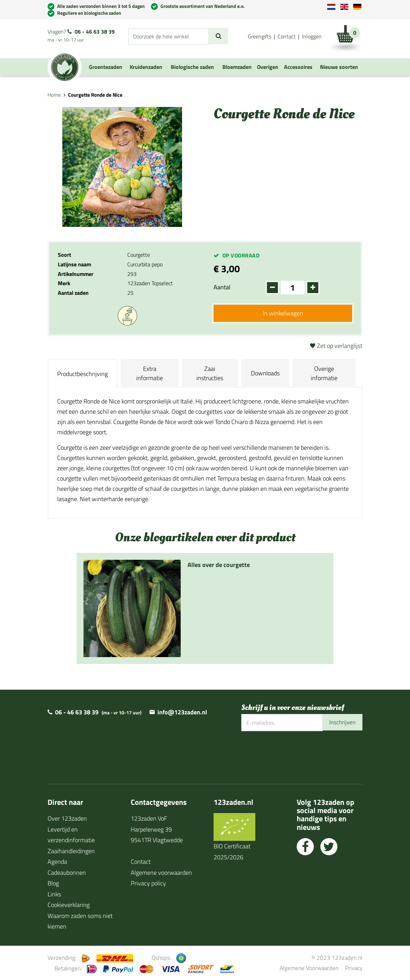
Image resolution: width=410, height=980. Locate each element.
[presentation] (293, 753)
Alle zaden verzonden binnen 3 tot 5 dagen (101, 6)
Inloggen (312, 36)
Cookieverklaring (69, 905)
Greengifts (260, 36)
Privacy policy (148, 883)
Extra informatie (150, 373)
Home (54, 95)
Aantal (222, 287)
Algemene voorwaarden (161, 873)
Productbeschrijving (82, 374)
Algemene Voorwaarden (309, 968)
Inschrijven (342, 722)
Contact (287, 36)
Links (54, 894)
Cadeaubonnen (67, 873)
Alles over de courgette (219, 565)
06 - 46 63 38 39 (95, 32)
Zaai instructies (210, 373)
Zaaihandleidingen (71, 851)
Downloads (265, 373)
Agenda (57, 862)
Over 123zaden (67, 818)
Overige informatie (324, 373)
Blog (53, 883)
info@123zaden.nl (182, 712)
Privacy (354, 968)
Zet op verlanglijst (340, 346)
